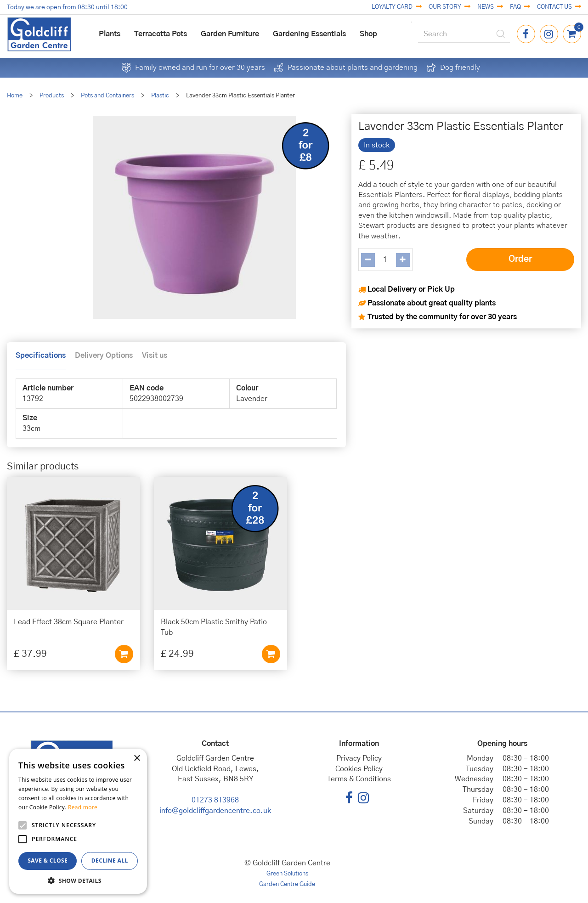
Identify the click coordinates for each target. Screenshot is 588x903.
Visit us (155, 356)
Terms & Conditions (359, 779)
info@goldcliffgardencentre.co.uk (215, 811)
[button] (78, 880)
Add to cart (124, 654)
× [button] (137, 759)
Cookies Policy (359, 769)
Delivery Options (104, 356)
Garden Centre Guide (287, 884)
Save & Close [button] (48, 861)
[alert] (78, 821)
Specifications (41, 356)
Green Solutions (287, 874)
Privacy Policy (359, 758)
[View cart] (572, 34)
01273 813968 (215, 800)
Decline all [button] (110, 861)
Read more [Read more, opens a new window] (83, 807)
